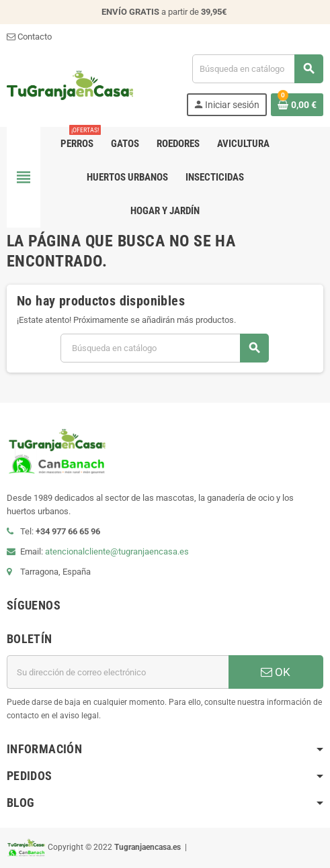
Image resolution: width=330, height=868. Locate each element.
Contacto (29, 37)
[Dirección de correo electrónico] (118, 672)
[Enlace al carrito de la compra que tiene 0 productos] (297, 105)
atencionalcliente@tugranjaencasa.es (117, 551)
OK (276, 672)
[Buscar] (257, 69)
